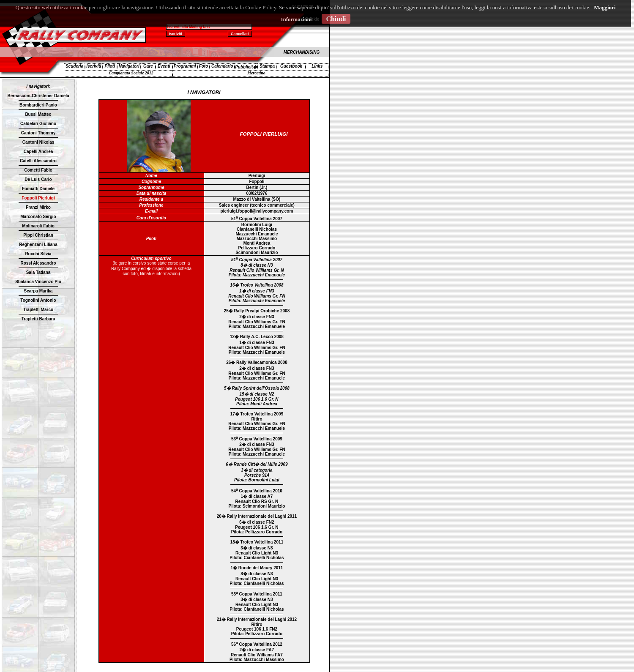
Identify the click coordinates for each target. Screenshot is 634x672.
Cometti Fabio (38, 170)
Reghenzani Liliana (38, 244)
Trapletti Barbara (38, 319)
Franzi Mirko (38, 207)
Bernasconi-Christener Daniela (38, 96)
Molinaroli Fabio (38, 226)
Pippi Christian (38, 235)
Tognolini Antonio (38, 300)
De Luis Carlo (38, 179)
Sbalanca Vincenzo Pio (38, 282)
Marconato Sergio (38, 217)
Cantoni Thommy (38, 133)
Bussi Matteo (38, 114)
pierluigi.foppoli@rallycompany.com (257, 211)
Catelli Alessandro (38, 161)
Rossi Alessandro (38, 263)
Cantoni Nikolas (38, 142)
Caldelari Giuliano (38, 124)
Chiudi (336, 19)
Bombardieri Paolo (38, 105)
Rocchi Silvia (38, 254)
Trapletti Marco (38, 310)
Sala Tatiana (38, 272)
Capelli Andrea (38, 152)
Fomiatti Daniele (38, 189)
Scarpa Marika (38, 291)
